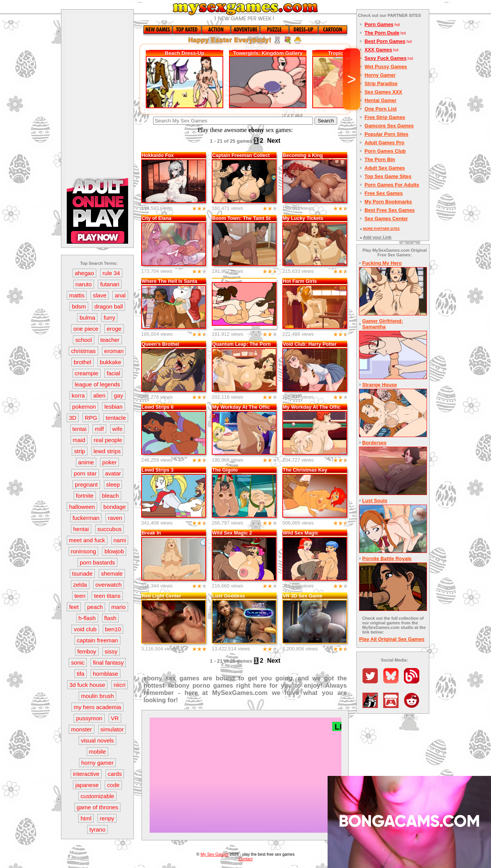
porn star (85, 473)
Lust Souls (375, 501)
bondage (114, 507)
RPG (91, 418)
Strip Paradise (381, 83)
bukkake (110, 362)
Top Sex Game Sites (388, 176)
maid (79, 440)
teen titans (107, 596)
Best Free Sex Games (390, 210)
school (83, 340)
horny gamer (97, 763)
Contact (246, 859)
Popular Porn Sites (386, 134)
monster (81, 729)
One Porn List (381, 109)
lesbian (114, 407)
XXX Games (378, 50)
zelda (80, 585)
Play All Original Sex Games (392, 639)
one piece (86, 329)
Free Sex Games (384, 193)
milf (99, 429)
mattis (77, 295)
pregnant (86, 484)
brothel (82, 362)
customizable (97, 796)
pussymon (89, 718)
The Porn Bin (380, 159)
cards (115, 774)
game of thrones (97, 807)
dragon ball (109, 306)
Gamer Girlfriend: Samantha (382, 324)
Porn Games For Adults (392, 185)
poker (110, 462)
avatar (113, 473)
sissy (111, 651)
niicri (119, 685)
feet (74, 607)
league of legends (97, 384)
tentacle (116, 418)
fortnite (85, 496)
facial (113, 373)
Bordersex (374, 443)
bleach (110, 496)
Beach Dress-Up (185, 53)
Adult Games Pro (384, 143)
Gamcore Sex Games (389, 126)
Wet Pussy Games (386, 67)
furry (109, 318)
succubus (110, 529)
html (86, 818)
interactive (86, 774)
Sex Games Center (386, 219)
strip (79, 451)
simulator (112, 729)
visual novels (97, 740)
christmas (83, 351)
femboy (87, 651)
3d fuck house (87, 685)
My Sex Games (215, 854)
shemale (112, 573)
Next (274, 141)
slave (100, 295)
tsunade (82, 573)
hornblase (105, 674)
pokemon (84, 407)
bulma (87, 318)
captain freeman (97, 640)
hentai (81, 529)
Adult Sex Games (385, 168)
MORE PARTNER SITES (381, 229)
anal (120, 295)
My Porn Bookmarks (388, 202)
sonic (78, 663)
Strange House (379, 385)
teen (80, 596)
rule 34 (111, 273)
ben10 (113, 629)
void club (85, 629)
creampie (87, 373)
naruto (84, 284)
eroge (114, 329)
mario (119, 607)
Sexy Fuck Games (386, 58)
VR (115, 718)
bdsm (79, 306)
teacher (110, 340)
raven (115, 518)
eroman (114, 351)
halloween (82, 507)
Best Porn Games (385, 41)
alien (99, 395)
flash (110, 618)
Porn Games (379, 24)
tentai (80, 429)
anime (86, 462)
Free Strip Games (385, 117)
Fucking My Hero (382, 263)
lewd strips (107, 451)
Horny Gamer (380, 75)
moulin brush (97, 696)
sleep (113, 484)
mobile (97, 752)
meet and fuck (87, 540)
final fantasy (108, 663)
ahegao (84, 273)
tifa (81, 674)
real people (108, 440)
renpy (107, 818)
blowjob (114, 551)
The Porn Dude (382, 33)
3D (73, 418)
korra (78, 395)
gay (119, 395)
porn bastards (97, 562)
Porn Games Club (385, 151)
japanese (87, 785)
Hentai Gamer (380, 100)
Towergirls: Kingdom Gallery (268, 53)
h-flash (87, 618)
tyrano (97, 829)
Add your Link (377, 237)
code (113, 785)
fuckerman (86, 518)
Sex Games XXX (383, 92)
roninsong (84, 551)
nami (120, 540)
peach (95, 607)
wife (118, 429)
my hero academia (97, 707)
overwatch (109, 585)
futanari (110, 284)
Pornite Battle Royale (387, 559)
